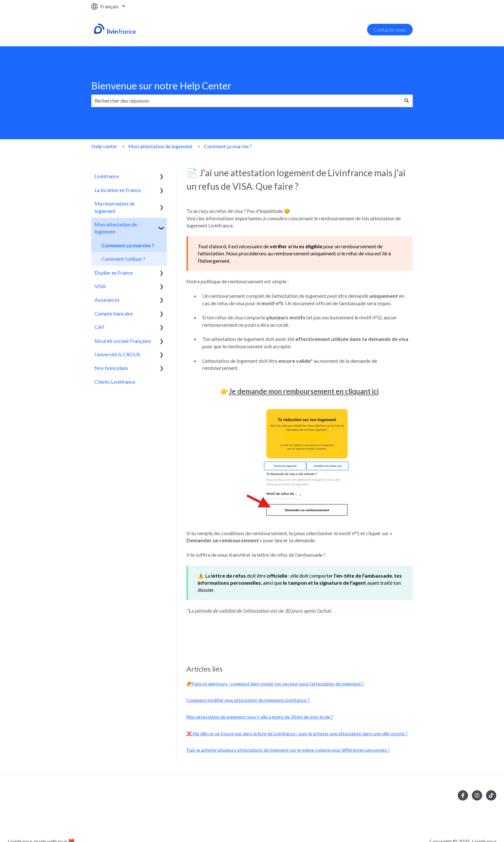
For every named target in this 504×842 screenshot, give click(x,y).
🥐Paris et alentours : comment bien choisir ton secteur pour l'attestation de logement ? (275, 684)
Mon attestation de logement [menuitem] (116, 228)
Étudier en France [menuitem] (114, 273)
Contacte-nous (390, 29)
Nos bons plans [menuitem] (111, 368)
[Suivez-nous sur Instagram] (477, 795)
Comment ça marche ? (228, 146)
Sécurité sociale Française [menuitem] (123, 341)
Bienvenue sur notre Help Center (161, 86)
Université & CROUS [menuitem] (117, 354)
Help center (104, 146)
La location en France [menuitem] (118, 190)
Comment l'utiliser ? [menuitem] (123, 259)
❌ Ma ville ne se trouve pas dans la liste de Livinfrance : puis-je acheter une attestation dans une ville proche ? (297, 733)
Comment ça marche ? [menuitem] (128, 245)
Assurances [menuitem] (107, 300)
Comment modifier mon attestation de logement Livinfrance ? (248, 700)
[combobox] (246, 101)
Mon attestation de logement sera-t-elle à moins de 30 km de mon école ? (260, 717)
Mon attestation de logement (160, 146)
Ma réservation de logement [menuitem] (115, 207)
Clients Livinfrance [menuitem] (115, 382)
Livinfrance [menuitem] (107, 176)
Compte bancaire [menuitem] (114, 313)
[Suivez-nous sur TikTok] (491, 795)
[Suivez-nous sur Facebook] (463, 795)
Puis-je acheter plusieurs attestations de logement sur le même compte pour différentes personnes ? (288, 750)
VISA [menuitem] (100, 286)
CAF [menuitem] (99, 327)
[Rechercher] (407, 101)
